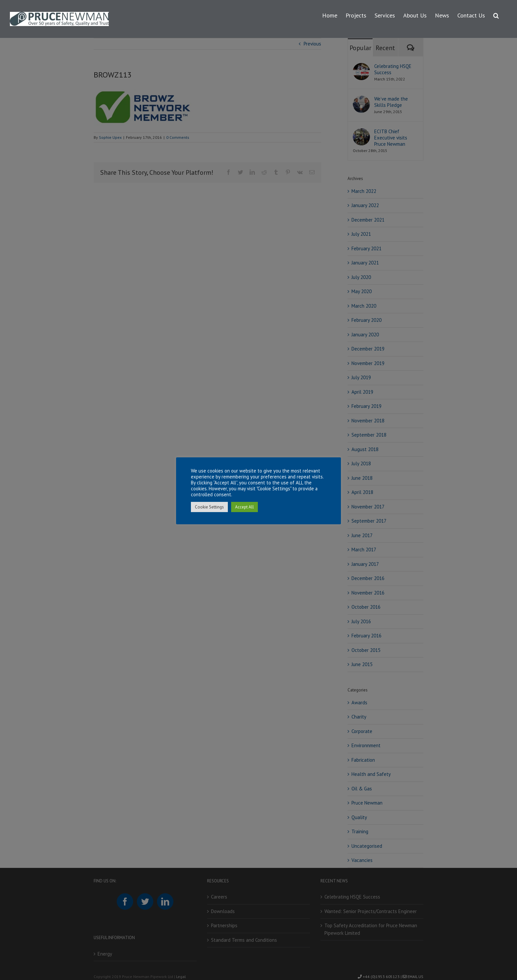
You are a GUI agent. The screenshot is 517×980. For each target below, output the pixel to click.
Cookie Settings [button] (209, 507)
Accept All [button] (244, 507)
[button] (496, 15)
